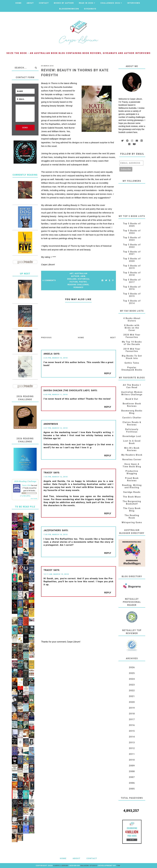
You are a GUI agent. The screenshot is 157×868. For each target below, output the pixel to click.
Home (18, 3)
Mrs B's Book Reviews (132, 449)
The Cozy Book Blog (132, 510)
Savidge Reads (132, 492)
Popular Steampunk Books (132, 369)
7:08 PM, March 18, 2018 (56, 535)
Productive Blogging (132, 472)
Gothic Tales (132, 363)
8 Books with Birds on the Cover (132, 328)
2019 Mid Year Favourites (132, 350)
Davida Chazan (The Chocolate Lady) (67, 390)
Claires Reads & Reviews (132, 423)
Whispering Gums (132, 522)
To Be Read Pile (25, 507)
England (72, 279)
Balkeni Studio (89, 866)
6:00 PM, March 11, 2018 (56, 395)
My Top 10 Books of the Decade (132, 343)
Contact (44, 3)
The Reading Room (132, 517)
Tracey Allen (26, 485)
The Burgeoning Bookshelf (132, 503)
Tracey (48, 473)
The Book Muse (132, 497)
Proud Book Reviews (132, 479)
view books (34, 499)
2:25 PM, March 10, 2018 (56, 358)
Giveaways (90, 9)
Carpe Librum (61, 866)
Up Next (25, 274)
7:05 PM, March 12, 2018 (56, 477)
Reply (108, 373)
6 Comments (49, 280)
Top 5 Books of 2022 (132, 246)
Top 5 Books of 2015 (132, 295)
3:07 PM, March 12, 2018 (56, 428)
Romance (78, 287)
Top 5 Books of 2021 (132, 253)
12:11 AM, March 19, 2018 (56, 574)
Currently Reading (25, 175)
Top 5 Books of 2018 (132, 274)
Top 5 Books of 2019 (132, 267)
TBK (118, 866)
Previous (46, 338)
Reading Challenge (78, 285)
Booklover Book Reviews (132, 405)
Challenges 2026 (110, 3)
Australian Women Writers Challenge (132, 393)
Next (113, 338)
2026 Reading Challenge (25, 481)
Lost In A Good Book (132, 442)
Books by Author (64, 3)
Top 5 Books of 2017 (132, 281)
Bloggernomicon (69, 9)
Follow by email (132, 154)
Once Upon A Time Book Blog (132, 465)
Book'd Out (132, 399)
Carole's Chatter (132, 418)
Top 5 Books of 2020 (132, 260)
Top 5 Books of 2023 (132, 239)
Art (72, 273)
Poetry (83, 282)
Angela (48, 354)
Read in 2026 (86, 3)
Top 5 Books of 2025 (132, 225)
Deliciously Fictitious (132, 431)
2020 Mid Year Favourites (132, 336)
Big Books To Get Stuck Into (132, 357)
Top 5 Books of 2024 (132, 232)
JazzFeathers (52, 530)
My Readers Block (132, 455)
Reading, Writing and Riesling (132, 486)
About (30, 3)
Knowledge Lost (132, 436)
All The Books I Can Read (132, 386)
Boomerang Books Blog (132, 412)
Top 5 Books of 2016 (132, 288)
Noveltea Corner (132, 459)
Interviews (134, 3)
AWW (83, 276)
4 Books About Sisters (132, 319)
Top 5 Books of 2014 (132, 302)
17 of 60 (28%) (25, 496)
